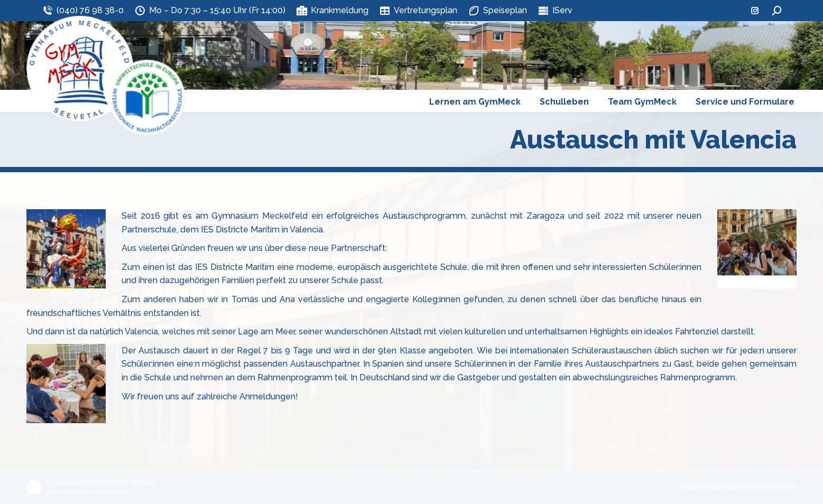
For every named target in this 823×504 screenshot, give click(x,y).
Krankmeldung (332, 11)
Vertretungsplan (418, 11)
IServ (555, 11)
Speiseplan (497, 11)
